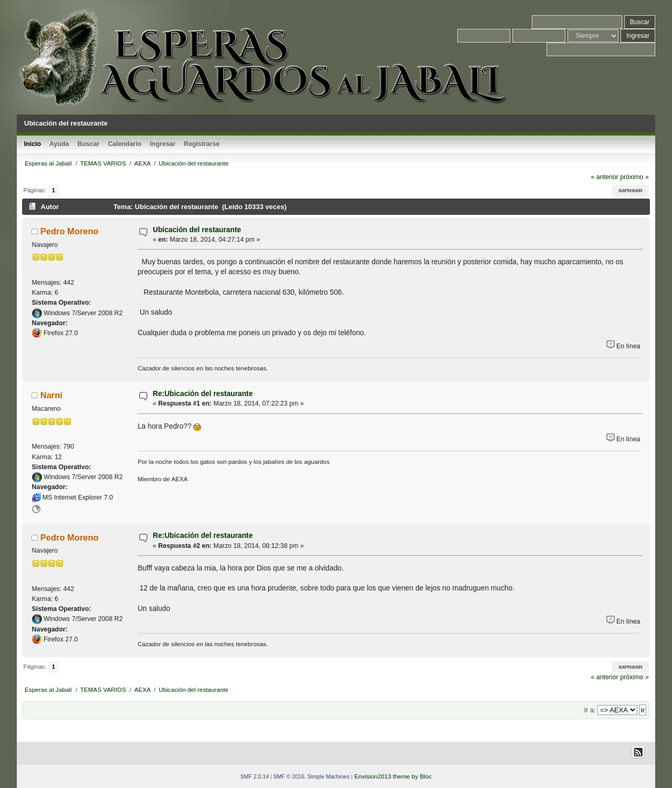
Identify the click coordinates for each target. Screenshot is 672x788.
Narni (51, 395)
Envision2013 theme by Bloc (393, 776)
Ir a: (590, 710)
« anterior (604, 177)
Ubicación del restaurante (197, 230)
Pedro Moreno (70, 231)
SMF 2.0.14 (255, 776)
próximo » (634, 177)
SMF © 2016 (289, 776)
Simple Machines (329, 776)
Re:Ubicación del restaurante (203, 394)
